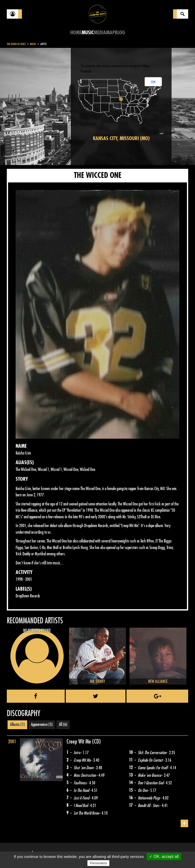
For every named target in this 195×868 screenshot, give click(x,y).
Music (88, 33)
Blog (120, 33)
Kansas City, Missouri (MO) (121, 138)
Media (100, 33)
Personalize (99, 863)
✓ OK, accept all (164, 857)
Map (110, 33)
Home (76, 33)
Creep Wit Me (79, 742)
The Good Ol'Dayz (16, 44)
